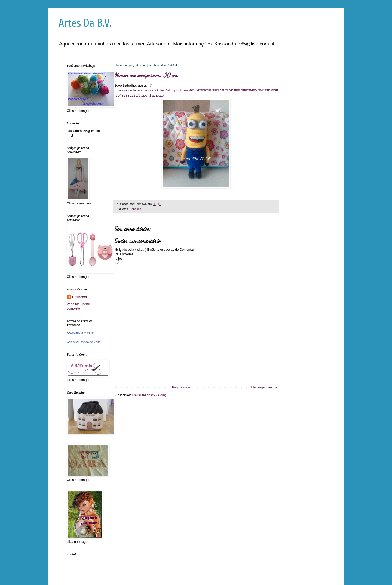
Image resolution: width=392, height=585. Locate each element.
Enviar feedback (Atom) (149, 395)
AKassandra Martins (80, 333)
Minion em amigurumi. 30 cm (146, 75)
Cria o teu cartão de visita (84, 342)
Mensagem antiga (264, 387)
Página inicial (182, 387)
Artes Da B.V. (85, 23)
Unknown (79, 297)
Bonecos (135, 209)
